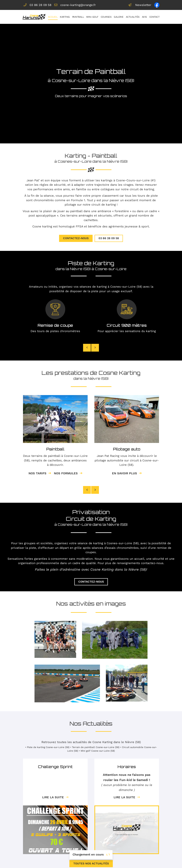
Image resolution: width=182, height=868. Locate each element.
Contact (154, 17)
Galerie (119, 17)
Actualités (133, 17)
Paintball (78, 17)
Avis (144, 17)
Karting (65, 17)
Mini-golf (92, 17)
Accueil (53, 17)
